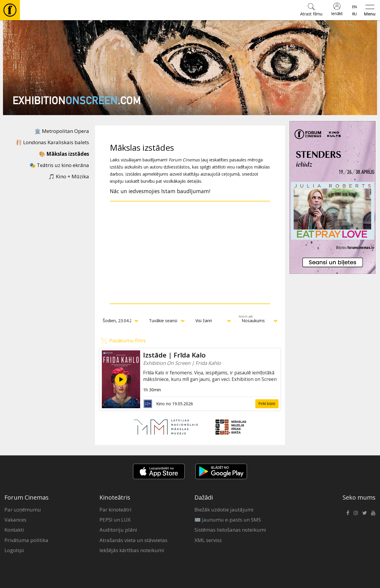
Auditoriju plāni (118, 530)
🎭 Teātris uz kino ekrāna (59, 165)
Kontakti (14, 530)
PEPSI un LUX (115, 520)
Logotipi (14, 550)
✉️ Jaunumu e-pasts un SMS (228, 520)
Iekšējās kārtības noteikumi (132, 550)
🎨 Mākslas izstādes (64, 154)
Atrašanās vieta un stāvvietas (133, 540)
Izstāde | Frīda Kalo (174, 355)
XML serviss (208, 540)
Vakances (15, 520)
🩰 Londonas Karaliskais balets (52, 142)
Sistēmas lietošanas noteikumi (230, 530)
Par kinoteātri (115, 510)
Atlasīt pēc (246, 316)
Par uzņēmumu (23, 510)
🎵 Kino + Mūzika (69, 176)
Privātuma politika (26, 540)
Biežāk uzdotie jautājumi (224, 510)
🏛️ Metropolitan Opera (62, 131)
